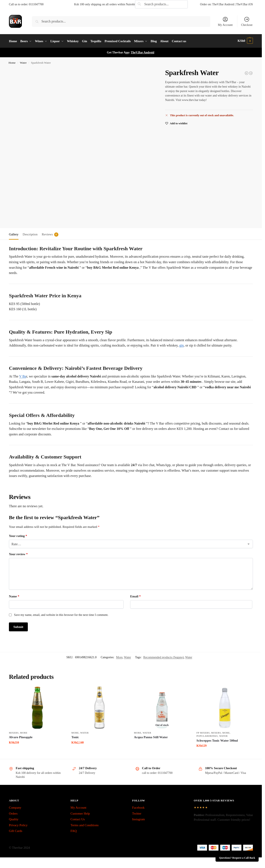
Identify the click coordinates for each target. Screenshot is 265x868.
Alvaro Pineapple (21, 737)
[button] (245, 41)
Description (30, 234)
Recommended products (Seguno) (164, 657)
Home (12, 62)
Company (15, 807)
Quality (14, 819)
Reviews (50, 234)
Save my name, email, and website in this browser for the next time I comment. (61, 614)
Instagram (138, 819)
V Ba (23, 375)
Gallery (14, 234)
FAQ (74, 830)
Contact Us (78, 819)
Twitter (137, 813)
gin (182, 345)
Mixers (14, 732)
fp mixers (203, 732)
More (119, 657)
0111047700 (36, 4)
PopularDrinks (207, 735)
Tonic (75, 737)
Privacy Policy (18, 824)
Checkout (247, 21)
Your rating (18, 535)
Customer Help (80, 813)
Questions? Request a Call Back (237, 858)
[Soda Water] (247, 72)
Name (14, 596)
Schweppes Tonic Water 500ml (217, 740)
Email (135, 596)
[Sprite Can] (251, 72)
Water (23, 62)
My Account (225, 21)
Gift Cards (16, 830)
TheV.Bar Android (143, 52)
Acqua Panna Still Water (151, 737)
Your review (18, 554)
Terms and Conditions (85, 824)
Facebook (138, 807)
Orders (13, 813)
